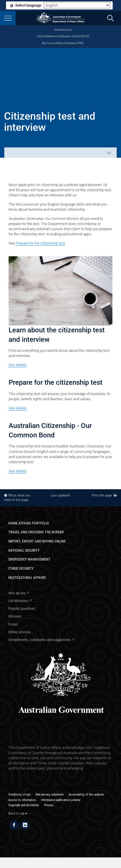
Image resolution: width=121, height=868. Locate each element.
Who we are (17, 593)
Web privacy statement (49, 795)
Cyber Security (21, 568)
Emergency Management (29, 559)
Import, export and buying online (37, 541)
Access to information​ (22, 800)
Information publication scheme (61, 800)
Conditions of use (19, 795)
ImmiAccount (63, 30)
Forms (13, 624)
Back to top (18, 813)
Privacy (49, 805)
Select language (26, 5)
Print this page (104, 495)
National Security (24, 550)
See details (18, 365)
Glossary (15, 616)
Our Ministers (18, 601)
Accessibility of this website (86, 795)
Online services (19, 632)
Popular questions (22, 608)
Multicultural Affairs (27, 578)
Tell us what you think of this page (17, 498)
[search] (111, 18)
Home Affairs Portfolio (29, 523)
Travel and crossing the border (36, 532)
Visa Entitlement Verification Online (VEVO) (63, 36)
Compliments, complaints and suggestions (39, 640)
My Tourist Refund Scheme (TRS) (63, 43)
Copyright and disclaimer (24, 805)
